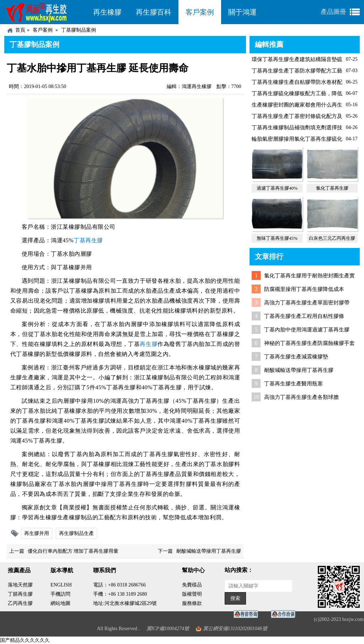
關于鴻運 (242, 12)
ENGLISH (61, 585)
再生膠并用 (37, 533)
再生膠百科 (154, 12)
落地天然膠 (20, 585)
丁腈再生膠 (20, 594)
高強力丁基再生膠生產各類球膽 (301, 397)
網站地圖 (60, 603)
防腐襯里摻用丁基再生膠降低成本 (304, 289)
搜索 (235, 598)
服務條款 (192, 603)
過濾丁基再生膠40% (277, 188)
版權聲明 (192, 594)
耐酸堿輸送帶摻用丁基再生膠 (209, 551)
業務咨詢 (285, 614)
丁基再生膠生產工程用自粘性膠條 (304, 316)
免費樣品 (192, 585)
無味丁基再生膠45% (277, 238)
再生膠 (149, 344)
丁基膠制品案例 (79, 30)
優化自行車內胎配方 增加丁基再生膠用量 (73, 551)
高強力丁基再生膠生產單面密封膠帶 (307, 303)
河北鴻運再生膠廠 (45, 12)
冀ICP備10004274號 (168, 629)
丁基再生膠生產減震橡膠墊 (296, 357)
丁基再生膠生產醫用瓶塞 (293, 384)
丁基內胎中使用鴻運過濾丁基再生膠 (307, 330)
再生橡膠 (107, 12)
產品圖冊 (333, 12)
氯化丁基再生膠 (332, 188)
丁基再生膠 (88, 240)
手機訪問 (60, 594)
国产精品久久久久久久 (25, 640)
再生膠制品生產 (76, 533)
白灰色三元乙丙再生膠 (332, 238)
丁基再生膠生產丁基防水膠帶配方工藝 (297, 71)
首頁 (20, 30)
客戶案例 (200, 12)
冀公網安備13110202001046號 (235, 629)
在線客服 (248, 614)
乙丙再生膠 (20, 603)
